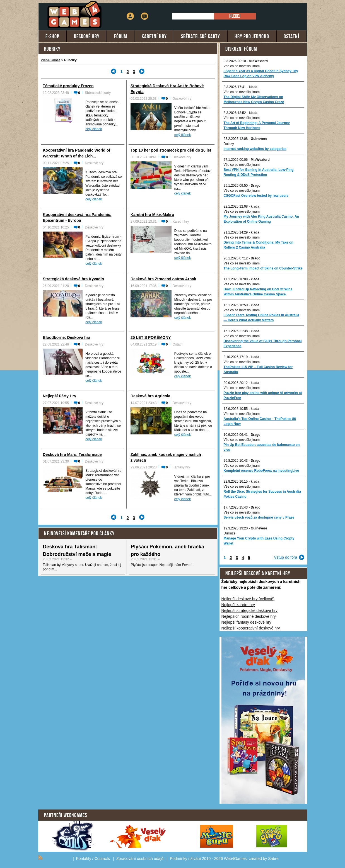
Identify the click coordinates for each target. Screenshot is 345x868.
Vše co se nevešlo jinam (242, 66)
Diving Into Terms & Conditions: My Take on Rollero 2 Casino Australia (259, 245)
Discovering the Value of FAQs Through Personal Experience (263, 344)
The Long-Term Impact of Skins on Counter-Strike (263, 268)
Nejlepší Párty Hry (60, 396)
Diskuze (230, 533)
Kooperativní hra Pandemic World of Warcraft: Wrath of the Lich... (77, 153)
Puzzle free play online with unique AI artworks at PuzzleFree (263, 395)
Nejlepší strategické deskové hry (250, 611)
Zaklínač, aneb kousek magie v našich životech (166, 457)
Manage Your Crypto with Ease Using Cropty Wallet (259, 541)
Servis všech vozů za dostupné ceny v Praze (259, 517)
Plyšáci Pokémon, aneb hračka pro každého (167, 550)
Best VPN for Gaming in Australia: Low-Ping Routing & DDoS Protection (259, 172)
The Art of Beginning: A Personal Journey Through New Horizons (257, 125)
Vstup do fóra (285, 557)
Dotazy (229, 144)
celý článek (94, 129)
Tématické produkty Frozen (68, 86)
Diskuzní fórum (241, 49)
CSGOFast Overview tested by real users (256, 196)
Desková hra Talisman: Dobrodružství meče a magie (77, 550)
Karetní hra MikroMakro (152, 215)
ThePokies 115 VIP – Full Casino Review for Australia (258, 369)
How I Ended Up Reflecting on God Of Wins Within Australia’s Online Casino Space (258, 292)
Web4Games (51, 60)
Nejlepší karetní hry (238, 605)
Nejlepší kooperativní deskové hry (251, 628)
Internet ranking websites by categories (255, 149)
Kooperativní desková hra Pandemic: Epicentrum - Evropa (77, 217)
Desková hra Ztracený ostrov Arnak (163, 279)
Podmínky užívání (185, 859)
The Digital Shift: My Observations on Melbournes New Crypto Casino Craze (254, 99)
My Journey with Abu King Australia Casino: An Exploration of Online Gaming (261, 219)
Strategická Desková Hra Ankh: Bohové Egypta (167, 89)
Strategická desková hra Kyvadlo (73, 279)
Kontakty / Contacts (93, 859)
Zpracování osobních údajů (140, 859)
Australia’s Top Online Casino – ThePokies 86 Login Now (260, 421)
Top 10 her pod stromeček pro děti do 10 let (171, 150)
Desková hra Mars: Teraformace (72, 454)
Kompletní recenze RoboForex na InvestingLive (261, 471)
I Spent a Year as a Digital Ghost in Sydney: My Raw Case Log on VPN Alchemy (261, 74)
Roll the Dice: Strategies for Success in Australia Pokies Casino (262, 494)
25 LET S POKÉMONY (151, 337)
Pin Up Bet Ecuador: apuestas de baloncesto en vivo (262, 447)
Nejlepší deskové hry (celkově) (248, 599)
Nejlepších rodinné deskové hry (249, 616)
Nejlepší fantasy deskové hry (246, 622)
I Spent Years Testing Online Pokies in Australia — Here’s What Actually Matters (261, 318)
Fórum (144, 12)
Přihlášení (130, 12)
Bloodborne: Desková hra (67, 337)
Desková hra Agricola (150, 396)
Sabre (273, 859)
